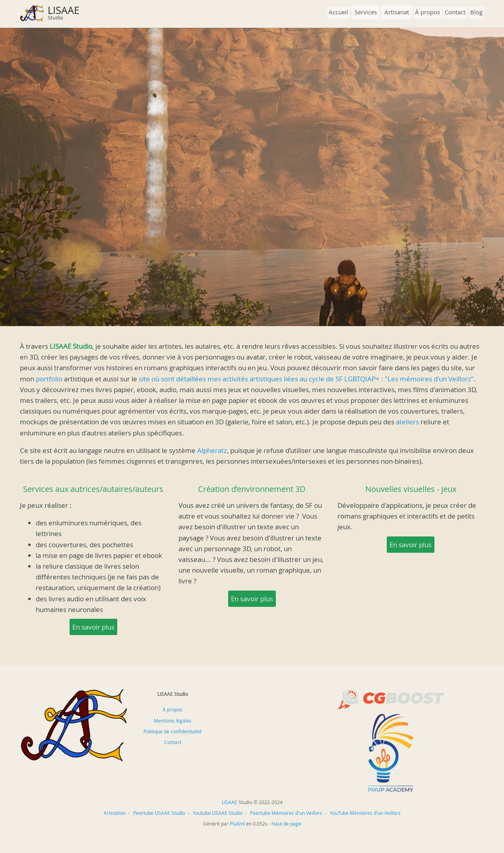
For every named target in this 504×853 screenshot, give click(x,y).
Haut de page (286, 824)
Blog (476, 12)
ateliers (407, 422)
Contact (455, 12)
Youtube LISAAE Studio (218, 813)
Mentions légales (173, 721)
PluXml (237, 824)
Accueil (338, 12)
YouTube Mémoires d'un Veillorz (365, 813)
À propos (427, 12)
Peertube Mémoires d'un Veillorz (286, 813)
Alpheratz (212, 450)
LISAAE (64, 10)
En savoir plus (93, 627)
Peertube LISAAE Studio (159, 813)
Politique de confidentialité (173, 731)
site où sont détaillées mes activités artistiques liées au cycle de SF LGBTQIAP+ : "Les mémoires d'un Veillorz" (306, 379)
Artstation (115, 813)
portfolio (49, 379)
